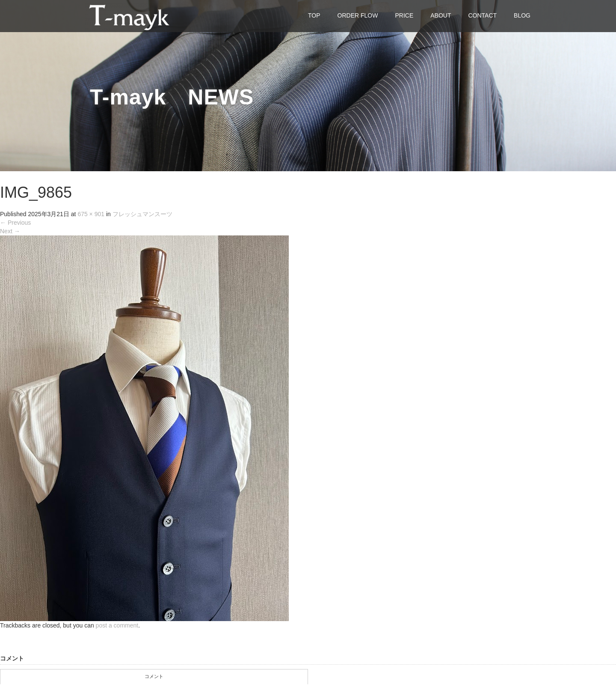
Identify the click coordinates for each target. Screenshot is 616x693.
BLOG (522, 15)
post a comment (117, 625)
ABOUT (441, 15)
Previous (15, 223)
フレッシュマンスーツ (142, 214)
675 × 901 (91, 214)
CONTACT (482, 15)
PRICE (404, 15)
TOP (314, 15)
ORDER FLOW (358, 15)
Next (10, 231)
